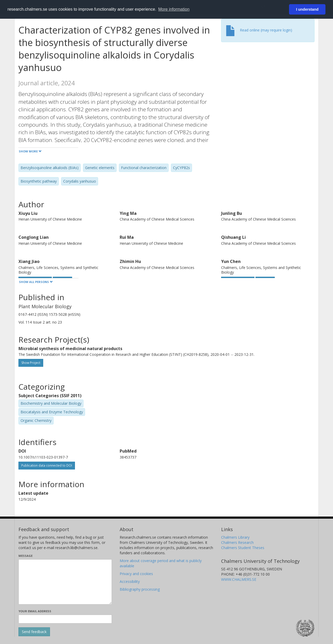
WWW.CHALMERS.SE (239, 579)
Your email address (35, 611)
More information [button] (174, 9)
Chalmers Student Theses (243, 548)
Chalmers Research (237, 542)
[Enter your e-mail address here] (65, 619)
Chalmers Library (235, 537)
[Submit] (34, 632)
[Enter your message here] (65, 582)
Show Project (31, 363)
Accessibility (130, 581)
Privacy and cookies (136, 574)
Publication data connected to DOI (47, 465)
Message (25, 556)
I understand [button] (307, 9)
